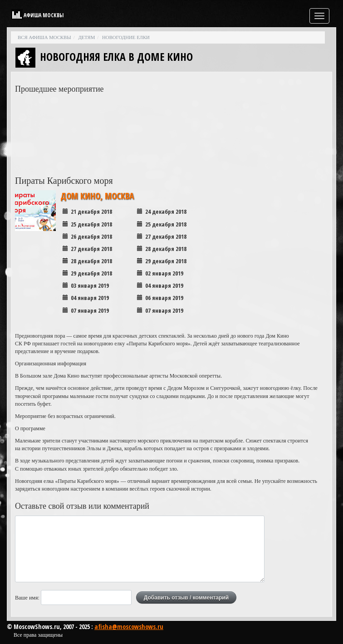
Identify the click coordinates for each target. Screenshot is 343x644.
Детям (86, 37)
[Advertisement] (283, 121)
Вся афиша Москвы (44, 37)
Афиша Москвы (44, 15)
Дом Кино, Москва (97, 196)
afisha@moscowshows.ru (129, 627)
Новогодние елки (126, 37)
